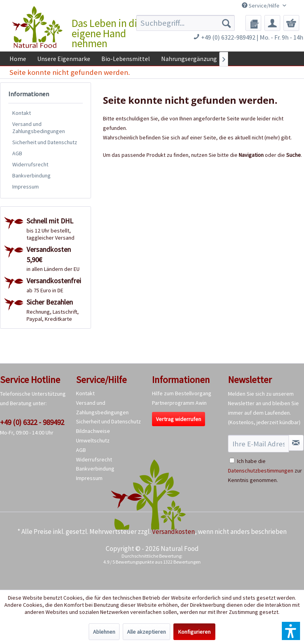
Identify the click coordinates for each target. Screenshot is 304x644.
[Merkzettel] (253, 23)
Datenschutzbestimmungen (261, 471)
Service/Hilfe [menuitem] (261, 6)
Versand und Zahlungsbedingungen (39, 128)
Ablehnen (104, 632)
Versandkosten (173, 532)
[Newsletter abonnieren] (296, 443)
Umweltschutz (93, 440)
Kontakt (22, 113)
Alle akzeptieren (146, 632)
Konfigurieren (194, 632)
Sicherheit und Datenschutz (45, 142)
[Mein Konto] (272, 23)
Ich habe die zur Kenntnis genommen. (265, 471)
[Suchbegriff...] (186, 23)
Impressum (26, 187)
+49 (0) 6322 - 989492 (32, 422)
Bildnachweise (93, 431)
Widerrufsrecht (30, 164)
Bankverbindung (31, 175)
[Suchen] (226, 23)
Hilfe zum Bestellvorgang (182, 393)
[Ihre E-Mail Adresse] (258, 444)
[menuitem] (186, 23)
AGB (17, 153)
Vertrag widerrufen (179, 419)
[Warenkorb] (291, 23)
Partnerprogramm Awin (179, 403)
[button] (291, 631)
